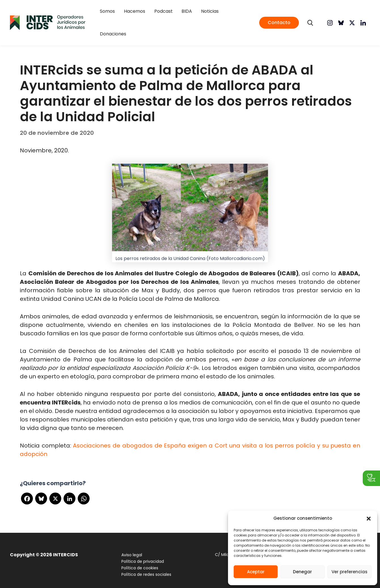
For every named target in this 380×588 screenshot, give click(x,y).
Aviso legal (130, 549)
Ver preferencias (350, 572)
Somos (114, 19)
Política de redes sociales (145, 568)
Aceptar (256, 572)
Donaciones (231, 19)
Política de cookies (138, 562)
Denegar (302, 572)
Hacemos (138, 19)
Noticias (203, 19)
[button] (369, 519)
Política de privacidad (141, 555)
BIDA (183, 19)
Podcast (163, 19)
